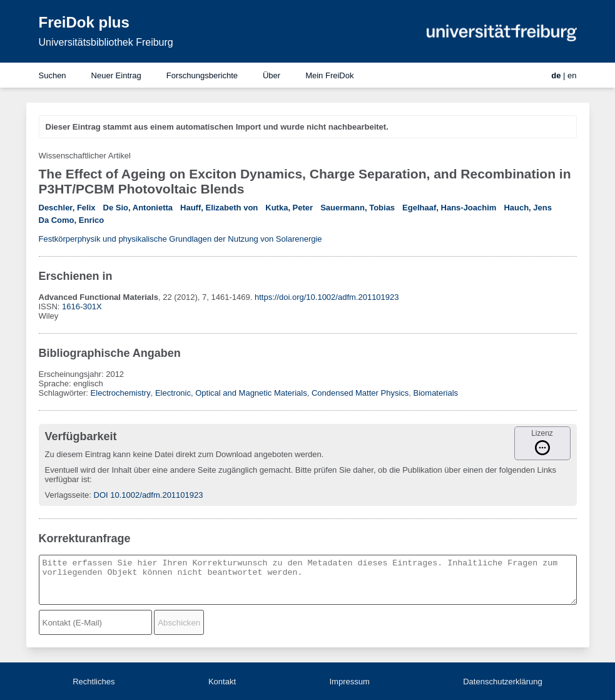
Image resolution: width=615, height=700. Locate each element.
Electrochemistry (121, 393)
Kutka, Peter (289, 208)
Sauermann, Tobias (358, 208)
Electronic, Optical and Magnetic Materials (231, 393)
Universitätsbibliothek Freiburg (106, 42)
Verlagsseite (67, 495)
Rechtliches (94, 682)
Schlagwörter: (65, 393)
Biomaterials (436, 393)
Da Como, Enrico (72, 220)
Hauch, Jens (528, 208)
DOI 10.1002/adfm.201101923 (149, 495)
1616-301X (82, 306)
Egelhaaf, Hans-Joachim (449, 208)
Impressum (349, 682)
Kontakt (222, 682)
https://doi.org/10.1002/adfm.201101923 (327, 297)
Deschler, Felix (67, 208)
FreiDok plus (84, 22)
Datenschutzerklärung (502, 682)
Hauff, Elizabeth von (219, 208)
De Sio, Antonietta (138, 208)
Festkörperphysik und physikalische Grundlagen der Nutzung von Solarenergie (180, 239)
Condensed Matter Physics (360, 393)
